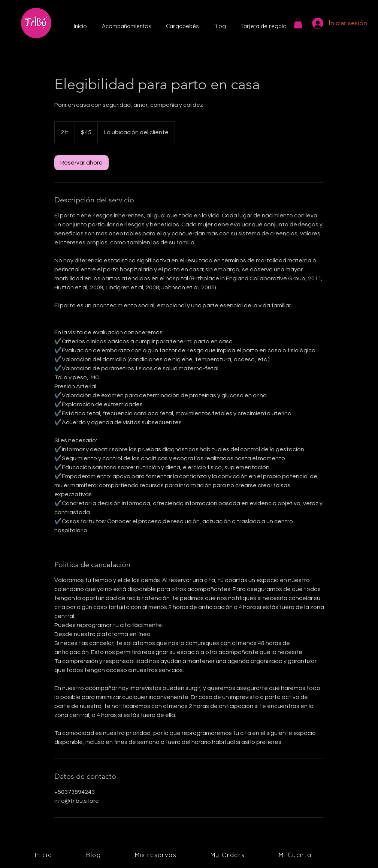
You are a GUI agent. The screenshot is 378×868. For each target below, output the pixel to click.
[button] (298, 23)
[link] (81, 163)
